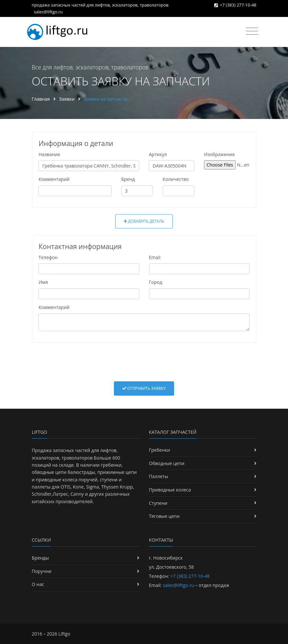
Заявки (67, 99)
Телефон (48, 257)
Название (49, 154)
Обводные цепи (167, 463)
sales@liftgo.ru (48, 12)
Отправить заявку (144, 388)
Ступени (158, 503)
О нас (38, 584)
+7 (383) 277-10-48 (238, 5)
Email (155, 257)
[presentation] (144, 362)
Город (156, 282)
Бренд (128, 179)
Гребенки (160, 450)
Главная (41, 99)
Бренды (41, 558)
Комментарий (54, 179)
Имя (43, 282)
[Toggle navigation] (252, 31)
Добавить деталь (144, 221)
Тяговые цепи (164, 516)
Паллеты (159, 476)
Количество (176, 179)
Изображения (219, 154)
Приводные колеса (170, 490)
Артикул (158, 154)
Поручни (42, 571)
